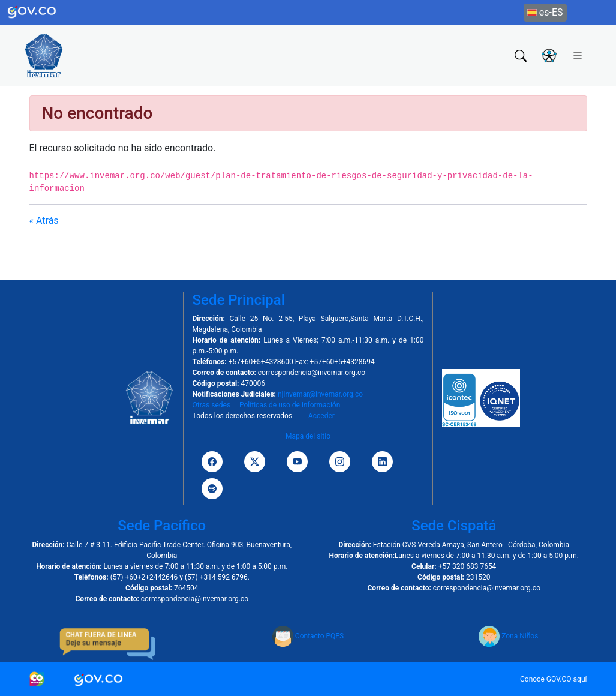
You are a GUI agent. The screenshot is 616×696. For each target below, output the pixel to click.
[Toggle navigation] (578, 55)
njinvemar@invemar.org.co (320, 394)
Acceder (321, 416)
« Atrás (44, 220)
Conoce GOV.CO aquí (554, 679)
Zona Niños (508, 636)
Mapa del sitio (308, 436)
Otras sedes (212, 405)
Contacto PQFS (308, 636)
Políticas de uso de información (290, 405)
